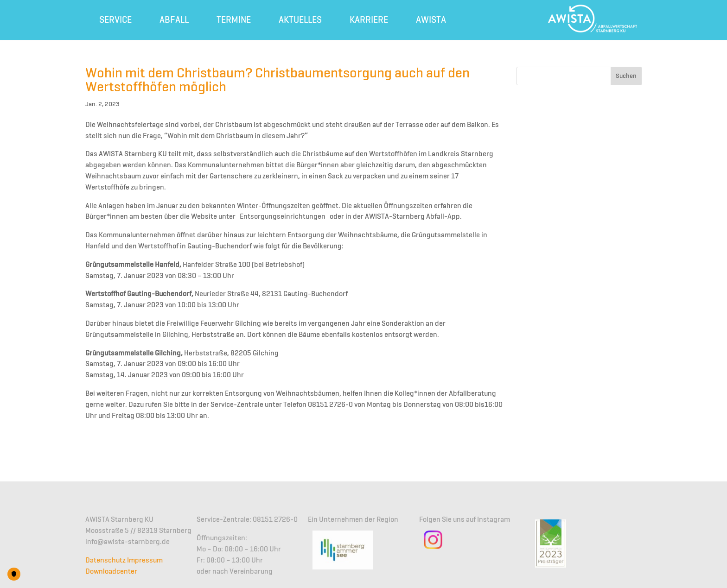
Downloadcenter (111, 572)
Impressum (145, 561)
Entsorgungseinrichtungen (283, 217)
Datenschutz (105, 561)
